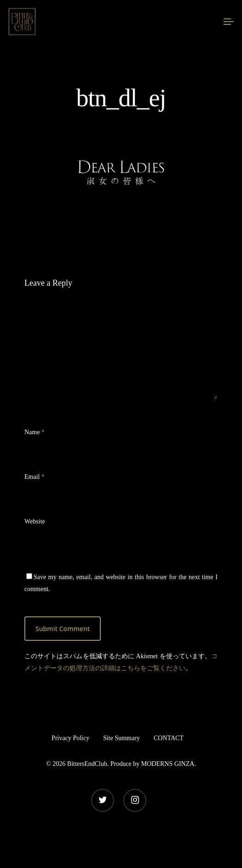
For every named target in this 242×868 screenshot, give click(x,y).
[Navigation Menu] (229, 22)
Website (35, 521)
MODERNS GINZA (168, 764)
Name (35, 432)
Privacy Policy (70, 738)
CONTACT (169, 738)
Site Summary (121, 738)
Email (35, 477)
